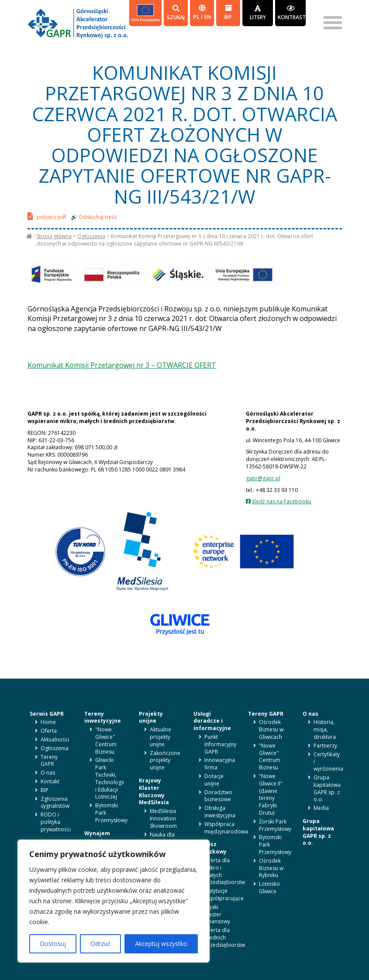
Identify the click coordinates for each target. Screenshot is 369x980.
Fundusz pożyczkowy (210, 848)
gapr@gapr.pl (263, 478)
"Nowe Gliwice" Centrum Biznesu (106, 740)
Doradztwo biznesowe (218, 796)
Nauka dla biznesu (162, 838)
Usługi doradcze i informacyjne (212, 721)
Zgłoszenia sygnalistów (55, 802)
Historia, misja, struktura (325, 729)
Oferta (49, 731)
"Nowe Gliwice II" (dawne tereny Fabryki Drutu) (271, 794)
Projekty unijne (151, 717)
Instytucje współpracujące (224, 895)
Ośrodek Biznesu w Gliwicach (271, 729)
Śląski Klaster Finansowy (217, 914)
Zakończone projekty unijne (165, 760)
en (208, 17)
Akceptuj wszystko (161, 944)
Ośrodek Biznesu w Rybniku (271, 868)
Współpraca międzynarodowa (226, 828)
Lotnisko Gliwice (269, 888)
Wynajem (97, 833)
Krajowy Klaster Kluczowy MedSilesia (154, 791)
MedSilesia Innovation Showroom (163, 818)
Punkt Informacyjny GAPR (220, 744)
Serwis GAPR (47, 714)
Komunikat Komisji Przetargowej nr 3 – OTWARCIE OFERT (122, 365)
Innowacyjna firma (220, 764)
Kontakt (50, 781)
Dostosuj (53, 944)
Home (48, 722)
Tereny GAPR (49, 761)
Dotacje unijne (214, 780)
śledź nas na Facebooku (282, 501)
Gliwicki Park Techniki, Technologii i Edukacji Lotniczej (110, 778)
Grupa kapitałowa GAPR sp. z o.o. (327, 788)
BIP (228, 12)
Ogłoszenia (91, 236)
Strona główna (54, 236)
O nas (48, 773)
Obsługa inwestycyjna (220, 812)
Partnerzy (325, 746)
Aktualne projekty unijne (160, 737)
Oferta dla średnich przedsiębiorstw (225, 937)
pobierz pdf (47, 216)
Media (321, 808)
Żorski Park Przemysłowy (275, 825)
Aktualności (55, 739)
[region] (114, 901)
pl (197, 17)
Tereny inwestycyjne (103, 717)
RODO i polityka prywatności (56, 822)
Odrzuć (100, 944)
